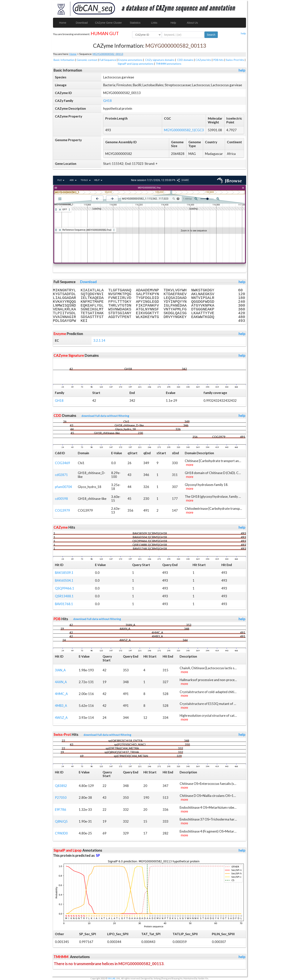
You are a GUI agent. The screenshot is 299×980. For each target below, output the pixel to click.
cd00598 (61, 499)
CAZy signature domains (160, 60)
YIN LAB (111, 978)
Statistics (135, 23)
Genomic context (87, 60)
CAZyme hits (203, 60)
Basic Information (64, 60)
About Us (192, 23)
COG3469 (62, 463)
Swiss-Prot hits (235, 60)
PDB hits (218, 60)
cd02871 (61, 475)
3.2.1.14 (99, 340)
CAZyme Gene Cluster (108, 23)
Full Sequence (108, 60)
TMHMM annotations (168, 64)
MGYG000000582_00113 (108, 54)
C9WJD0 (61, 833)
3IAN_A (60, 670)
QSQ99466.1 (65, 588)
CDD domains (185, 60)
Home (63, 23)
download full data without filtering (105, 416)
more (190, 465)
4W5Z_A (61, 718)
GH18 (107, 101)
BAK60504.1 (64, 580)
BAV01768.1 (64, 604)
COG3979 (62, 510)
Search (211, 35)
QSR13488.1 (64, 596)
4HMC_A (61, 694)
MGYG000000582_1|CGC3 (184, 130)
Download (82, 23)
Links (154, 23)
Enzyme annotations (130, 60)
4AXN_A (61, 682)
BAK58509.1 (64, 573)
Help (173, 23)
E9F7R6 (61, 810)
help (243, 33)
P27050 (61, 798)
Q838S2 (61, 786)
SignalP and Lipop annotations (136, 64)
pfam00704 (63, 487)
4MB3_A (61, 706)
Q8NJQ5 (61, 821)
